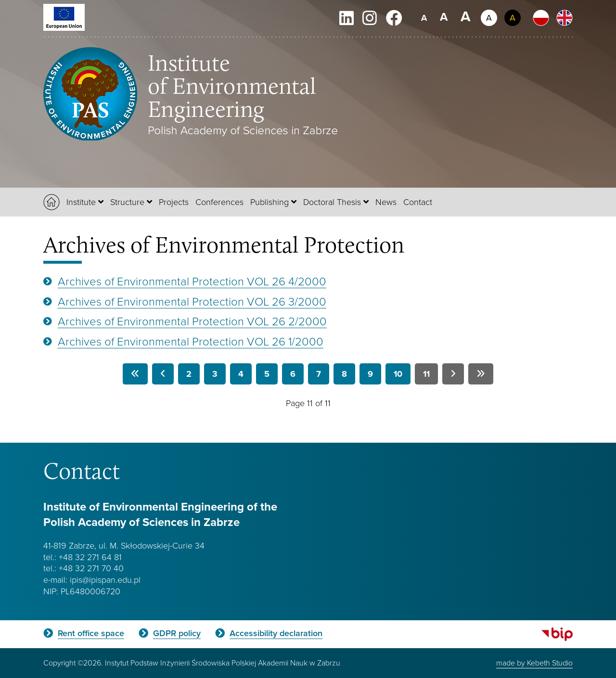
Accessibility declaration (276, 633)
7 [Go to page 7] (319, 374)
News (386, 202)
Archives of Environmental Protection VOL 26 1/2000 (191, 341)
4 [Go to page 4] (241, 374)
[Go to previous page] (163, 374)
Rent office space (91, 633)
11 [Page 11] (426, 374)
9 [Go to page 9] (370, 374)
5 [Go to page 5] (267, 374)
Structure (127, 202)
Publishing (269, 202)
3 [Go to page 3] (215, 374)
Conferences (219, 202)
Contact (418, 202)
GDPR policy (177, 633)
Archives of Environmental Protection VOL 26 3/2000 (192, 301)
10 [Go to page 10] (398, 374)
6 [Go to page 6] (293, 374)
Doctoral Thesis (332, 202)
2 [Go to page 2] (189, 374)
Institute (81, 202)
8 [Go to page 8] (344, 374)
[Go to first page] (135, 374)
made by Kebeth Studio (534, 663)
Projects (174, 202)
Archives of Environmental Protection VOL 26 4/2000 (192, 281)
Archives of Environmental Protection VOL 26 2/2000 (192, 321)
